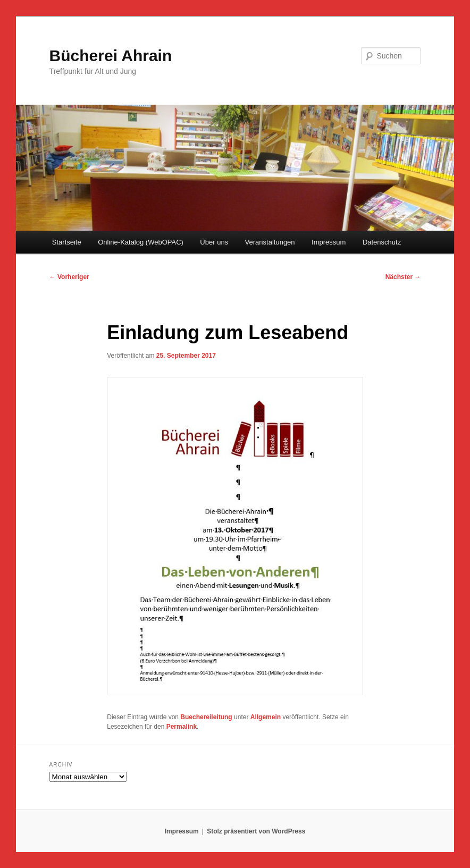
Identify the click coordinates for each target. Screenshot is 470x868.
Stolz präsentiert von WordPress (256, 831)
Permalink (182, 727)
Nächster (403, 277)
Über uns (214, 242)
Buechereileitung (206, 717)
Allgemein (266, 717)
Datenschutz (382, 242)
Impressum (329, 242)
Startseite (67, 242)
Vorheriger (69, 277)
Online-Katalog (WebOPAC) (141, 242)
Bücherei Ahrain (111, 56)
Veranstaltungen (270, 242)
